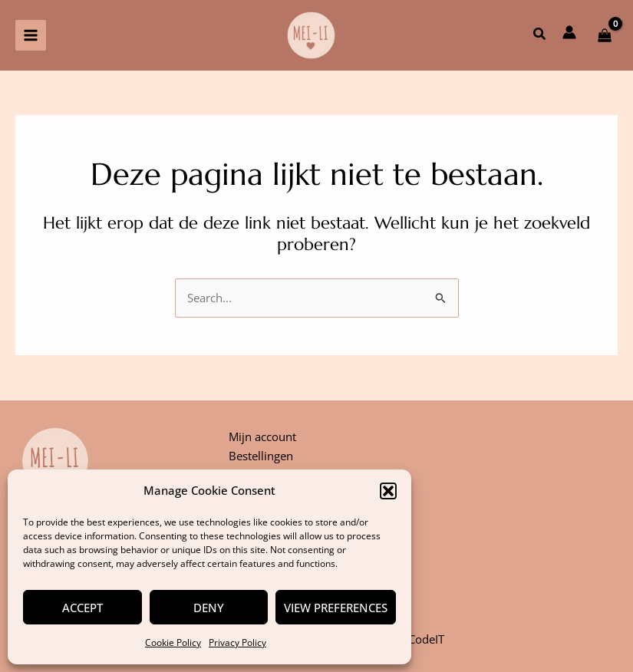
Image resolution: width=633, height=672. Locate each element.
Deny (209, 608)
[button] (388, 491)
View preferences (336, 608)
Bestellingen (261, 456)
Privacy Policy (237, 642)
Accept (82, 608)
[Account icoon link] (569, 32)
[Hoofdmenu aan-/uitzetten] (31, 35)
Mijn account (262, 436)
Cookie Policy (173, 642)
